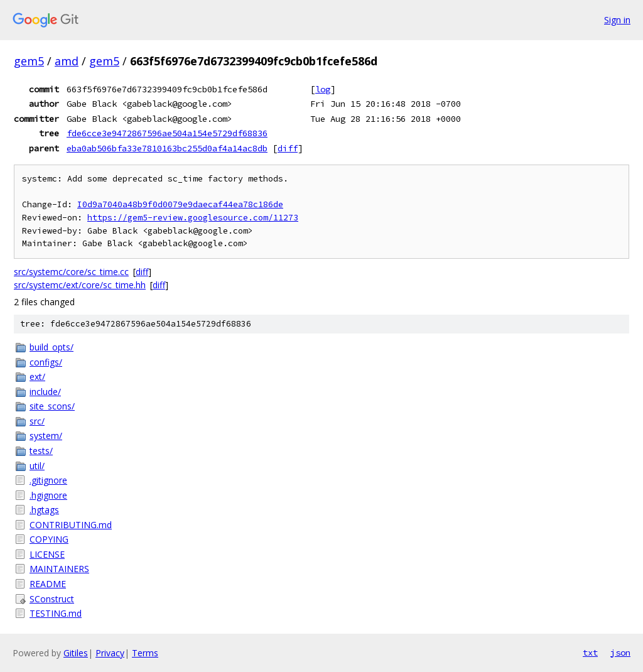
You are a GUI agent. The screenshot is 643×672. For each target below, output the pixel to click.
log (323, 89)
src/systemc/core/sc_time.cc (71, 272)
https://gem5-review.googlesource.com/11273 (193, 218)
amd (67, 61)
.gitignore (48, 480)
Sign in (617, 20)
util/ (37, 466)
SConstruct (52, 599)
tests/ (41, 451)
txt (590, 653)
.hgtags (44, 510)
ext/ (37, 377)
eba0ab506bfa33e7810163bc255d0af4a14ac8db (167, 148)
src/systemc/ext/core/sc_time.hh (80, 285)
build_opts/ (51, 347)
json (620, 653)
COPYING (49, 539)
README (48, 584)
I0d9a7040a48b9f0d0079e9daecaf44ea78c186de (180, 204)
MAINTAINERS (59, 569)
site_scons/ (52, 406)
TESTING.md (56, 613)
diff (288, 148)
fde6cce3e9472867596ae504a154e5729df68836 (167, 133)
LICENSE (47, 554)
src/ (37, 421)
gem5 (29, 61)
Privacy (110, 653)
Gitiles (76, 653)
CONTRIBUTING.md (71, 525)
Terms (145, 653)
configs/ (46, 362)
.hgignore (48, 495)
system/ (46, 436)
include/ (45, 392)
